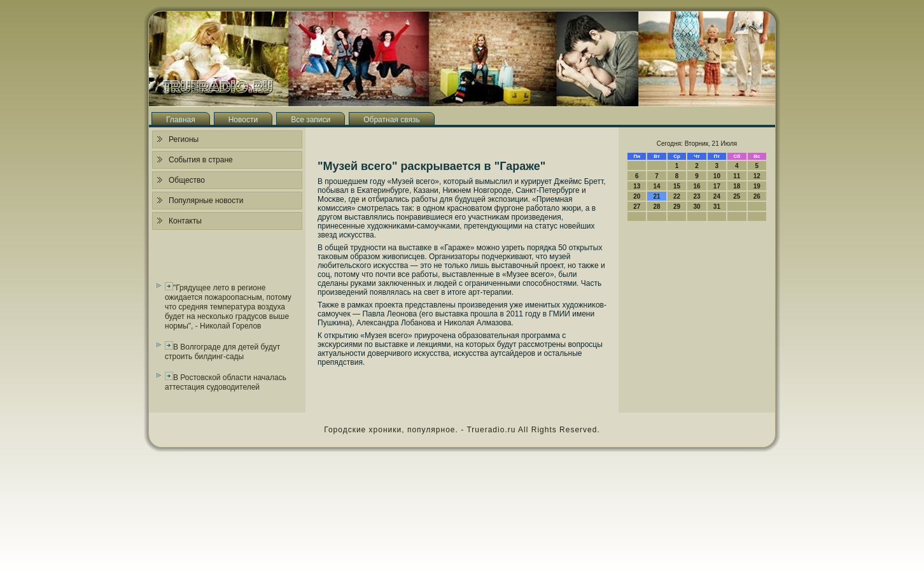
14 (657, 186)
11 (737, 176)
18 (737, 186)
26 (757, 196)
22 (677, 196)
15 (677, 186)
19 (757, 186)
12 (757, 176)
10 (717, 176)
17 (717, 186)
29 (677, 207)
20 (637, 196)
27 (637, 207)
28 (657, 207)
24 (717, 196)
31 (717, 207)
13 (637, 186)
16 (696, 186)
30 (696, 207)
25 (737, 196)
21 (657, 196)
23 (696, 196)
